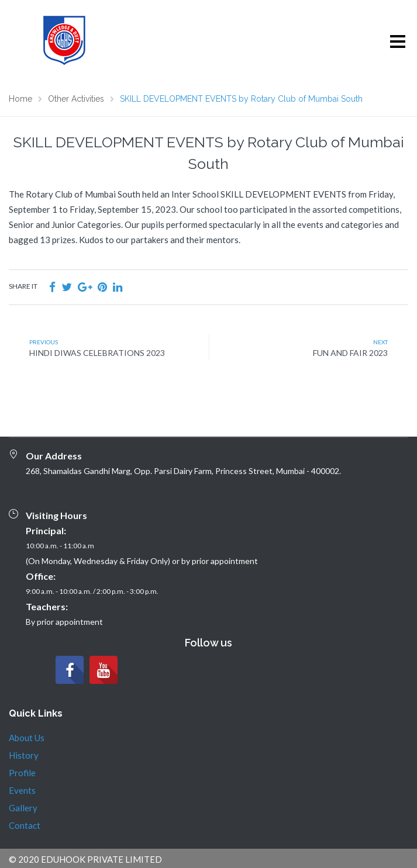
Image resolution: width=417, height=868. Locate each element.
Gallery (23, 808)
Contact (25, 825)
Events (22, 790)
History (24, 755)
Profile (22, 773)
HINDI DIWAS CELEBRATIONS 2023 (97, 353)
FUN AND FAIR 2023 (350, 353)
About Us (27, 738)
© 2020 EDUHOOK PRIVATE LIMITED (85, 859)
